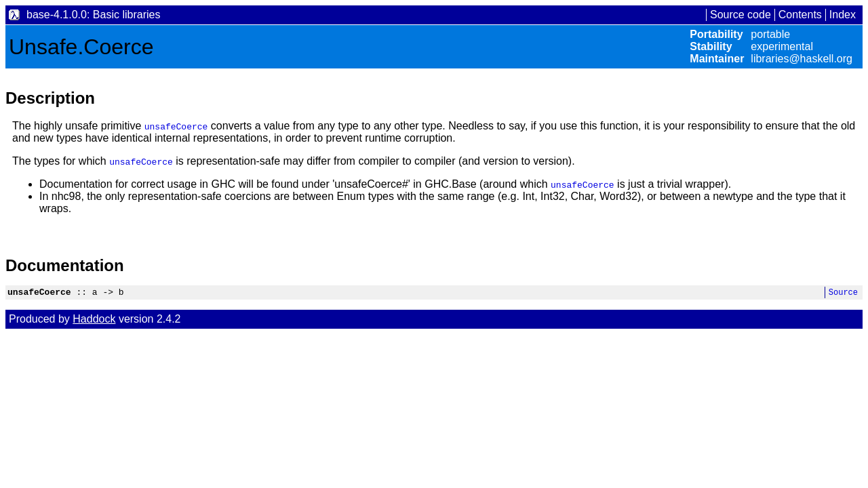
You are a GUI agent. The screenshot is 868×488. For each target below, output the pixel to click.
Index (843, 15)
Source (843, 294)
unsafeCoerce (176, 126)
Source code (741, 15)
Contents (800, 15)
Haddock (94, 321)
